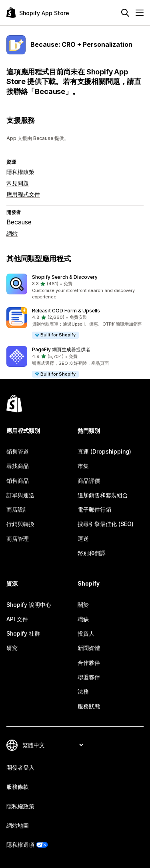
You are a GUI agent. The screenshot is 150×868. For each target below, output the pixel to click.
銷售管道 (18, 451)
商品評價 (89, 481)
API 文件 (17, 619)
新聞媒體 (89, 648)
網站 (12, 233)
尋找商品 (18, 466)
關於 (83, 605)
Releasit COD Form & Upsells (66, 311)
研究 (12, 648)
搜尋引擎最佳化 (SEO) (106, 524)
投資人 (86, 633)
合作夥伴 (89, 663)
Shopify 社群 (23, 633)
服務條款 (18, 787)
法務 (83, 691)
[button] (75, 287)
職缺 (83, 619)
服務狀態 (89, 706)
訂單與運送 (20, 495)
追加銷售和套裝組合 (103, 495)
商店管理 (18, 539)
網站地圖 (18, 825)
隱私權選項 (20, 845)
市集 (83, 466)
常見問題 (18, 183)
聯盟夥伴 (89, 677)
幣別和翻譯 (92, 553)
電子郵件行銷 (94, 509)
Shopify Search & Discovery (65, 277)
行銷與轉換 (20, 524)
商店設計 (18, 509)
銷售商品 (18, 481)
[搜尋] (125, 13)
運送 (83, 539)
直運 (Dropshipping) (104, 451)
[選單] (140, 13)
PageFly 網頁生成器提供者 (61, 349)
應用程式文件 (23, 194)
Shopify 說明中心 (29, 605)
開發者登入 (20, 767)
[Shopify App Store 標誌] (38, 13)
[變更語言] (53, 745)
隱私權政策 (20, 172)
